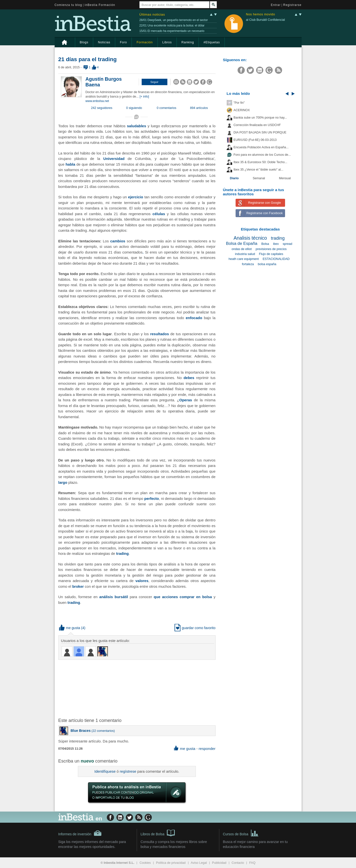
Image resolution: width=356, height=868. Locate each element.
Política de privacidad (171, 863)
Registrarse (292, 5)
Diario (234, 178)
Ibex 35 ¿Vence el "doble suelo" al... (258, 170)
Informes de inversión (80, 833)
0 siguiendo (134, 108)
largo (63, 482)
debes (189, 378)
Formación (145, 42)
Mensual (285, 178)
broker (78, 586)
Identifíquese (105, 771)
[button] (155, 82)
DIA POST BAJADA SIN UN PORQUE (260, 132)
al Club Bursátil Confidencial (266, 20)
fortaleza (248, 264)
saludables (136, 126)
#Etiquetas (212, 42)
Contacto (238, 863)
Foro (123, 42)
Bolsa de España (242, 243)
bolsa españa (267, 264)
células (159, 214)
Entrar (276, 5)
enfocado (194, 318)
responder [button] (207, 749)
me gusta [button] (70, 628)
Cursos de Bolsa (241, 833)
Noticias (104, 42)
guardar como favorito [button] (195, 628)
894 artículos (199, 108)
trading (122, 553)
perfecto (152, 498)
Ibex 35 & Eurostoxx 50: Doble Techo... (261, 162)
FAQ (252, 863)
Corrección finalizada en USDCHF (257, 125)
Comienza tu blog (68, 5)
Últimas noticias (152, 14)
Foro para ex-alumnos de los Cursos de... (262, 155)
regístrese (128, 771)
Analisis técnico (250, 238)
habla (70, 164)
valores (142, 581)
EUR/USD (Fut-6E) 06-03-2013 (255, 140)
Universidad (114, 159)
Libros (167, 42)
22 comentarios (103, 731)
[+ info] (144, 97)
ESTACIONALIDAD (276, 259)
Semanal (259, 178)
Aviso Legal (199, 863)
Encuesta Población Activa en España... (261, 147)
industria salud (245, 254)
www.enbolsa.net (97, 101)
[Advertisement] (137, 688)
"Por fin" (239, 103)
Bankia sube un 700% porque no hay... (260, 118)
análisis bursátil (114, 597)
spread (288, 244)
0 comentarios (167, 108)
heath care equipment (244, 259)
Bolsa (265, 244)
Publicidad (219, 863)
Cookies (145, 863)
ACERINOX (242, 110)
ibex (276, 244)
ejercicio (136, 197)
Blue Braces (81, 731)
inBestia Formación (100, 5)
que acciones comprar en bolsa (183, 597)
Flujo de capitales (271, 254)
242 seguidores (102, 108)
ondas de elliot (242, 249)
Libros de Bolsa (158, 833)
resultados (159, 334)
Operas (186, 400)
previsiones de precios (271, 249)
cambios (118, 241)
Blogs (84, 42)
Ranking (188, 42)
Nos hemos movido (261, 14)
